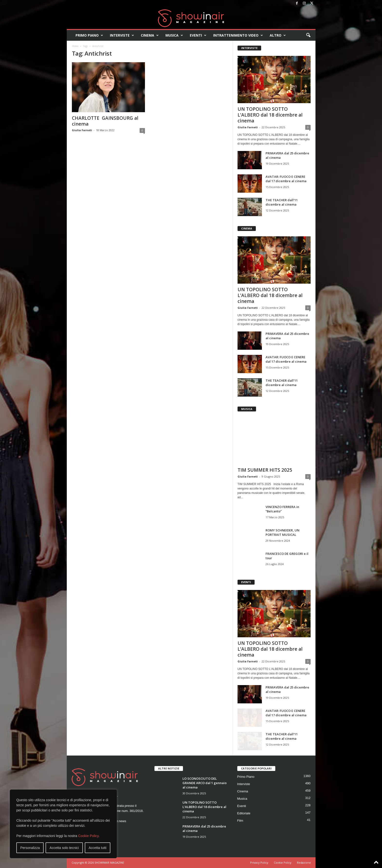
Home (75, 46)
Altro (278, 35)
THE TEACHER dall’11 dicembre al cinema (282, 202)
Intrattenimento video (238, 35)
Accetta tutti (98, 848)
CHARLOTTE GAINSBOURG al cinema (105, 121)
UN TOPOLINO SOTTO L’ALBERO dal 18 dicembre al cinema (270, 115)
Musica (174, 35)
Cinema (150, 35)
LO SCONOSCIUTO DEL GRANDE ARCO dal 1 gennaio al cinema (205, 783)
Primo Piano (89, 35)
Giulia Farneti (82, 130)
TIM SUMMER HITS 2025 (265, 470)
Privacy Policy (259, 863)
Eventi (198, 35)
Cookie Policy (88, 836)
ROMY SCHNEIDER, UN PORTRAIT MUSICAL (282, 532)
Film (240, 821)
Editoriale (244, 813)
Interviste (122, 35)
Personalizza (30, 848)
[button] (308, 35)
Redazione (304, 863)
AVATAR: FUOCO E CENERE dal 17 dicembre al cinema (286, 179)
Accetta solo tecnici (64, 848)
